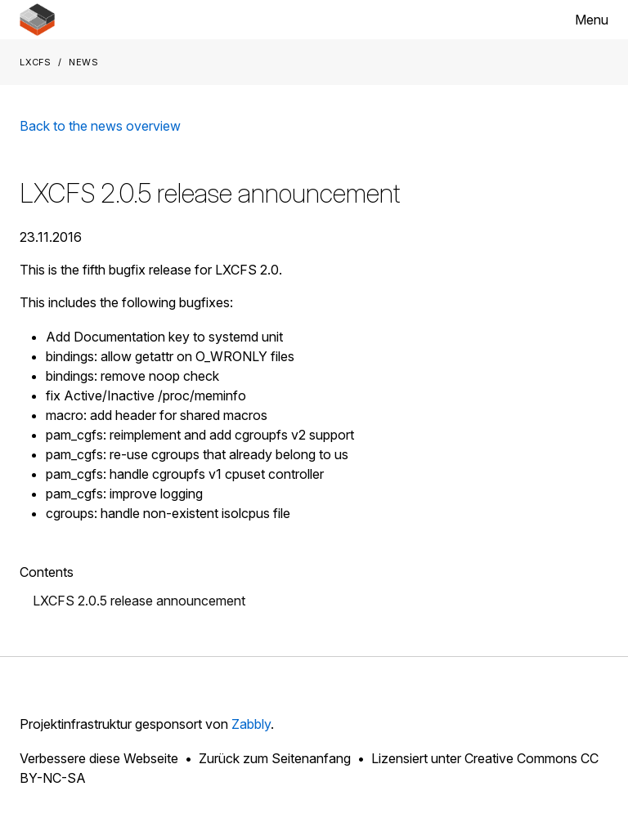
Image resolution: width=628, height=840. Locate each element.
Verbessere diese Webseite (99, 758)
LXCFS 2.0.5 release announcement (139, 601)
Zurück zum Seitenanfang (275, 758)
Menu (592, 20)
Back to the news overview (100, 126)
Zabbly (251, 724)
